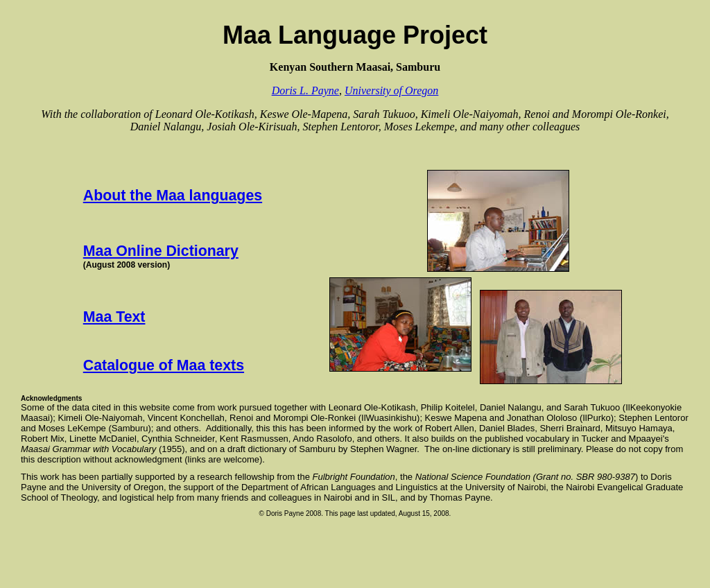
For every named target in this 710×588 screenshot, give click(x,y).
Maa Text (114, 317)
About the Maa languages (173, 196)
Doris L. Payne (305, 90)
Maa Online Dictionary (161, 251)
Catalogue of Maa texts (164, 365)
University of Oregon (391, 90)
